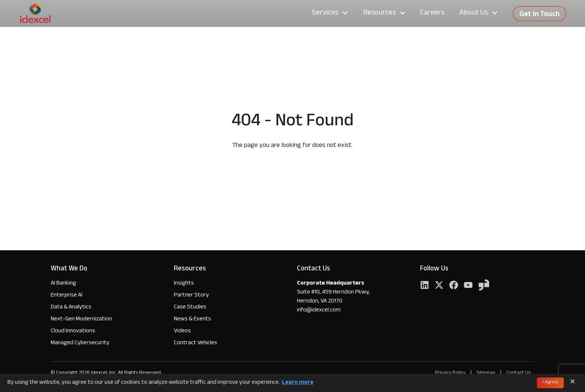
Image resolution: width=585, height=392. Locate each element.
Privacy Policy (450, 373)
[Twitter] (439, 286)
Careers (432, 13)
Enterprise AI (67, 296)
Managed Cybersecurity (80, 343)
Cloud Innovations (73, 331)
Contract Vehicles (195, 343)
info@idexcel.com (319, 311)
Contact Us (518, 373)
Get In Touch (539, 15)
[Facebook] (454, 286)
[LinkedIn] (425, 286)
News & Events (193, 319)
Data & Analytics (71, 308)
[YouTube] (468, 286)
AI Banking (63, 284)
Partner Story (191, 296)
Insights (184, 284)
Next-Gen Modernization (81, 319)
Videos (182, 331)
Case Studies (190, 308)
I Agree (550, 383)
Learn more (298, 383)
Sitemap (487, 373)
